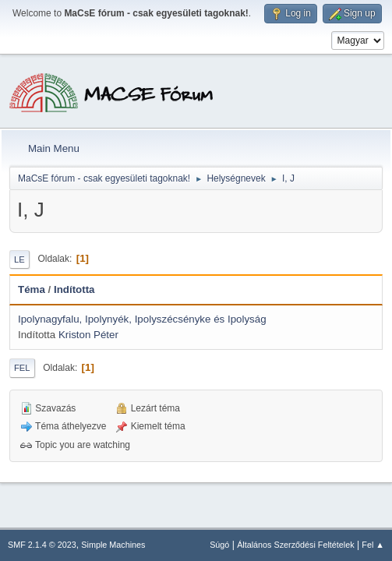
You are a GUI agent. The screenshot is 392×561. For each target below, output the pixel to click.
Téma (32, 289)
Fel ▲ (373, 545)
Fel (22, 368)
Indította (74, 289)
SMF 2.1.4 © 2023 (42, 545)
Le (19, 259)
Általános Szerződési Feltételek (295, 545)
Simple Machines (113, 545)
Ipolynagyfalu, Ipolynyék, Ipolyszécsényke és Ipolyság (142, 319)
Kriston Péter (88, 335)
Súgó (219, 545)
